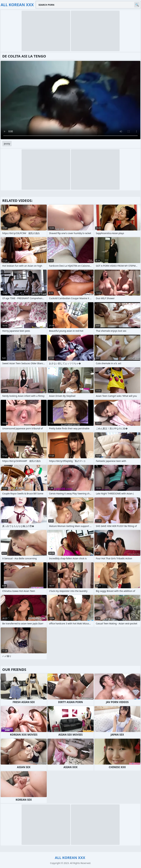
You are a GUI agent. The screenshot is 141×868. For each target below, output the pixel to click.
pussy (7, 144)
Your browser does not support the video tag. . (70, 100)
